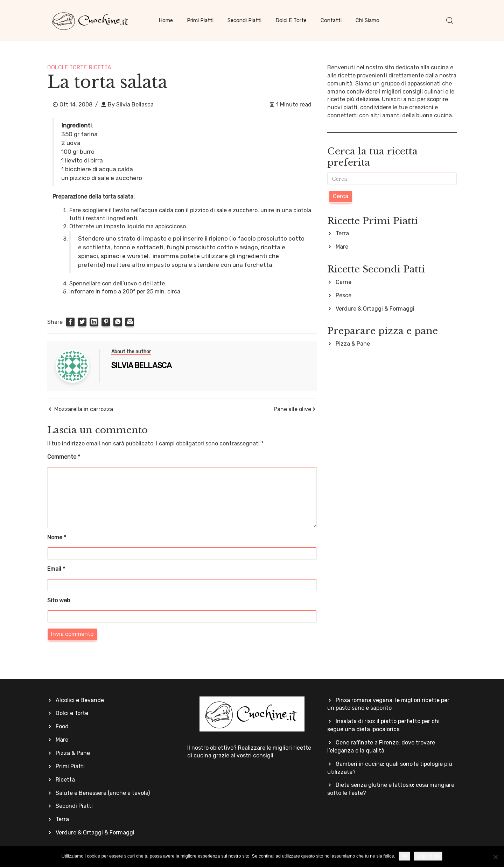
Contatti (331, 20)
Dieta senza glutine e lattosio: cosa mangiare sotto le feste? (391, 789)
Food (62, 726)
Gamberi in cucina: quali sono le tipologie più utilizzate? (390, 768)
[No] (495, 857)
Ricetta (100, 67)
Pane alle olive (292, 409)
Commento (64, 457)
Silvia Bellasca (135, 105)
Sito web (59, 600)
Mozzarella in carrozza (84, 409)
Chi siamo (367, 20)
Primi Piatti (200, 20)
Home (166, 20)
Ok (404, 856)
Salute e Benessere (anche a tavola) (103, 793)
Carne (344, 282)
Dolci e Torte (291, 20)
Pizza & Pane (353, 344)
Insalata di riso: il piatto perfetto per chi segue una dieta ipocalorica (383, 725)
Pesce (344, 295)
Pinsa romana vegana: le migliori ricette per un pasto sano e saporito (388, 704)
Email (56, 569)
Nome (57, 537)
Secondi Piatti (244, 20)
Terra (342, 233)
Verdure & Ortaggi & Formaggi (375, 309)
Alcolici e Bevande (80, 700)
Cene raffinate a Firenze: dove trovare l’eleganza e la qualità (381, 747)
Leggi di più (428, 856)
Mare (342, 247)
